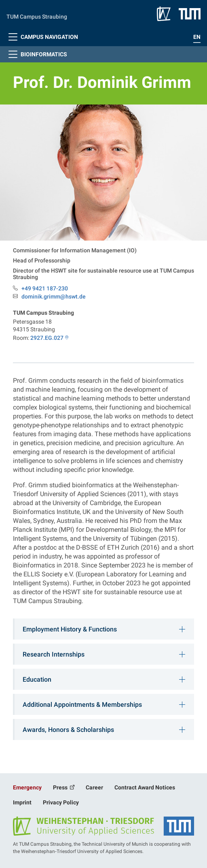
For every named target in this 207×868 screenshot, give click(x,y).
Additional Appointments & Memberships (82, 705)
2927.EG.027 (47, 338)
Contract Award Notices (145, 787)
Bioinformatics (37, 54)
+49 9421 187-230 (45, 288)
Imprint (22, 802)
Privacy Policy (61, 802)
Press (61, 787)
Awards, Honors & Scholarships (68, 730)
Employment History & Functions (70, 629)
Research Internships (54, 654)
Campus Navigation (42, 37)
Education (37, 679)
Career (94, 787)
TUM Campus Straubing (37, 17)
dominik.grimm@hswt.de (54, 297)
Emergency (27, 787)
